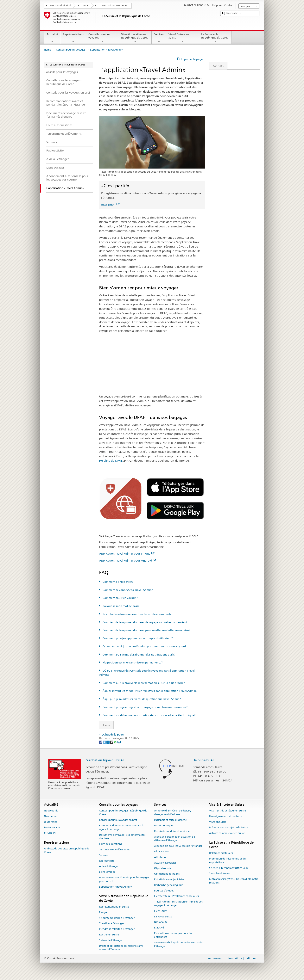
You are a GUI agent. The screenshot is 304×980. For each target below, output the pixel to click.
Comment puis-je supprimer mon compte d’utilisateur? (137, 638)
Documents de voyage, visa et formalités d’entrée (122, 837)
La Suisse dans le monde (113, 6)
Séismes (104, 855)
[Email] (119, 742)
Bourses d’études (164, 891)
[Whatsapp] (116, 742)
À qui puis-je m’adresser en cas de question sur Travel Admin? (141, 699)
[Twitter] (105, 742)
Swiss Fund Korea (219, 874)
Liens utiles (161, 911)
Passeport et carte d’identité (170, 820)
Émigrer (104, 912)
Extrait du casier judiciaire (169, 879)
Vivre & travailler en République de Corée (135, 38)
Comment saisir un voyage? (120, 598)
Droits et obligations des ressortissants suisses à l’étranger (121, 948)
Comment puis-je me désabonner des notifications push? (139, 655)
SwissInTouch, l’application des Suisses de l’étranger (178, 944)
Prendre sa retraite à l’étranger (117, 929)
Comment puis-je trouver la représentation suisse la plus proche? (143, 683)
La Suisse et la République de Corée (215, 38)
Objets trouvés (162, 868)
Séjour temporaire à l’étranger (117, 918)
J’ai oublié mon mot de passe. (121, 606)
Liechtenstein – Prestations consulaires (176, 896)
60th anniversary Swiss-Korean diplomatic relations (234, 881)
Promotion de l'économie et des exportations (228, 860)
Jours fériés (51, 822)
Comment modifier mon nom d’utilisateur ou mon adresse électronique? (149, 715)
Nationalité (161, 922)
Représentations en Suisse (114, 907)
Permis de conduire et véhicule (172, 831)
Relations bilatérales (221, 853)
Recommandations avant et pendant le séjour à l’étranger (122, 827)
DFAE (85, 6)
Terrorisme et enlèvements (114, 850)
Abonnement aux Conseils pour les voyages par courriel (124, 879)
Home (47, 50)
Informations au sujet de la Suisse (229, 827)
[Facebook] (101, 742)
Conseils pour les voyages (102, 38)
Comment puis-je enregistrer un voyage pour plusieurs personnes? (145, 707)
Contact (216, 66)
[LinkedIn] (108, 742)
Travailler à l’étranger (112, 924)
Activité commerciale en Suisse (227, 833)
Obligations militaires (167, 874)
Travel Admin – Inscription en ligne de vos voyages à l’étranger (178, 904)
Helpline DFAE (204, 760)
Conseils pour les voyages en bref (118, 820)
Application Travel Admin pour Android (128, 561)
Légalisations (162, 851)
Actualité (52, 38)
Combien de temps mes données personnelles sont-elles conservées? (146, 630)
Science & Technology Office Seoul (229, 868)
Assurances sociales (165, 863)
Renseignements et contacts (225, 816)
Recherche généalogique (169, 885)
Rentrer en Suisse (109, 935)
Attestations (161, 857)
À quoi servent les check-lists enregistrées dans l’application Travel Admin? (150, 691)
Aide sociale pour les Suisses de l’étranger (178, 846)
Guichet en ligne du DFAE (105, 760)
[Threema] (112, 742)
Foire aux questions (110, 844)
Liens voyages (107, 872)
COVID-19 (50, 833)
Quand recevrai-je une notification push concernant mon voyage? (144, 646)
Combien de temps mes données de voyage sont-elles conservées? (145, 622)
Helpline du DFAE (111, 461)
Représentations (73, 38)
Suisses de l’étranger (111, 940)
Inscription (110, 204)
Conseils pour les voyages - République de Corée (123, 813)
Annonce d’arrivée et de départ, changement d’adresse (172, 813)
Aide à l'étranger (109, 866)
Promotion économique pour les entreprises (173, 935)
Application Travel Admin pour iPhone (127, 554)
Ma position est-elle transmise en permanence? (132, 663)
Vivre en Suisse (218, 822)
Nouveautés (51, 811)
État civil (159, 928)
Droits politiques (164, 826)
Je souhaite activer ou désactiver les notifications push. (137, 614)
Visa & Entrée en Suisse (183, 38)
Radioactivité (107, 861)
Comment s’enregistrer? (118, 582)
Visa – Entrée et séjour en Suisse (228, 811)
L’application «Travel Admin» (116, 887)
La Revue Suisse (163, 917)
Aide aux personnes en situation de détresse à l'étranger (174, 839)
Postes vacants (52, 827)
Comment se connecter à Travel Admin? (127, 590)
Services (159, 38)
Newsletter (50, 816)
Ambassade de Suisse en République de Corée (67, 850)
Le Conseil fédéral (60, 6)
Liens (104, 725)
